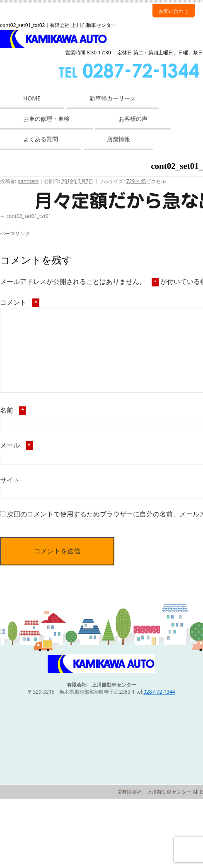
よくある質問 (41, 139)
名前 (13, 410)
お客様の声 (133, 119)
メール (16, 445)
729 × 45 (136, 181)
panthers (28, 181)
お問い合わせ (174, 11)
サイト (10, 480)
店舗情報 (118, 139)
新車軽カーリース (113, 98)
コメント (20, 302)
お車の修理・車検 (46, 119)
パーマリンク (15, 234)
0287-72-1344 (159, 692)
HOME (32, 98)
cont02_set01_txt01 (29, 216)
